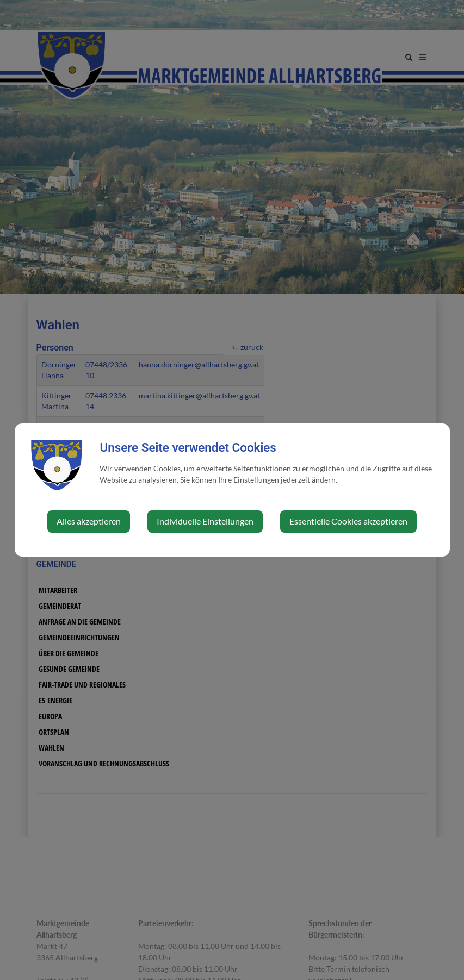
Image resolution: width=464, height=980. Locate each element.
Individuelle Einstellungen (205, 521)
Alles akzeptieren (89, 521)
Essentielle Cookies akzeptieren (348, 521)
